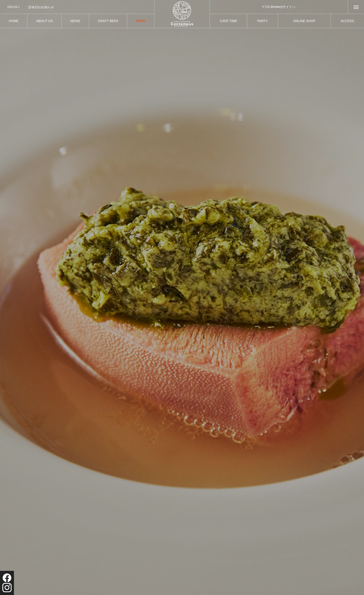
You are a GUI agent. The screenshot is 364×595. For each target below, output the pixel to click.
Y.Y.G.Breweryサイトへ (279, 7)
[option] (77, 7)
